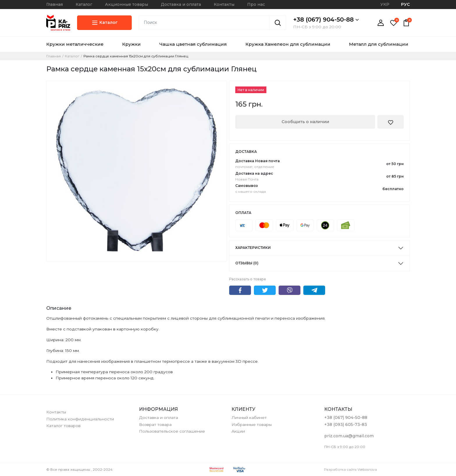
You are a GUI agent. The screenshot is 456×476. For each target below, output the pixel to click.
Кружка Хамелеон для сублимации (288, 44)
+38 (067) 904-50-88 (326, 20)
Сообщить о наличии (305, 122)
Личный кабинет (249, 417)
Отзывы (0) (247, 263)
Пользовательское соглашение (172, 431)
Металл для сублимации (379, 44)
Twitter (265, 290)
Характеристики (253, 248)
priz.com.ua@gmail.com (349, 436)
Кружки (131, 44)
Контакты (224, 4)
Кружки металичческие (75, 44)
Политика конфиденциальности (80, 419)
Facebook (240, 290)
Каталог (84, 4)
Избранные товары (252, 424)
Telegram (314, 290)
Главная (55, 4)
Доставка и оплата (181, 4)
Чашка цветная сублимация (193, 44)
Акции (238, 431)
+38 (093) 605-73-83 (346, 424)
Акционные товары (127, 4)
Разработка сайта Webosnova (350, 469)
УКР (385, 4)
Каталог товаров (63, 426)
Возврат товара (155, 424)
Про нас (256, 4)
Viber (290, 290)
